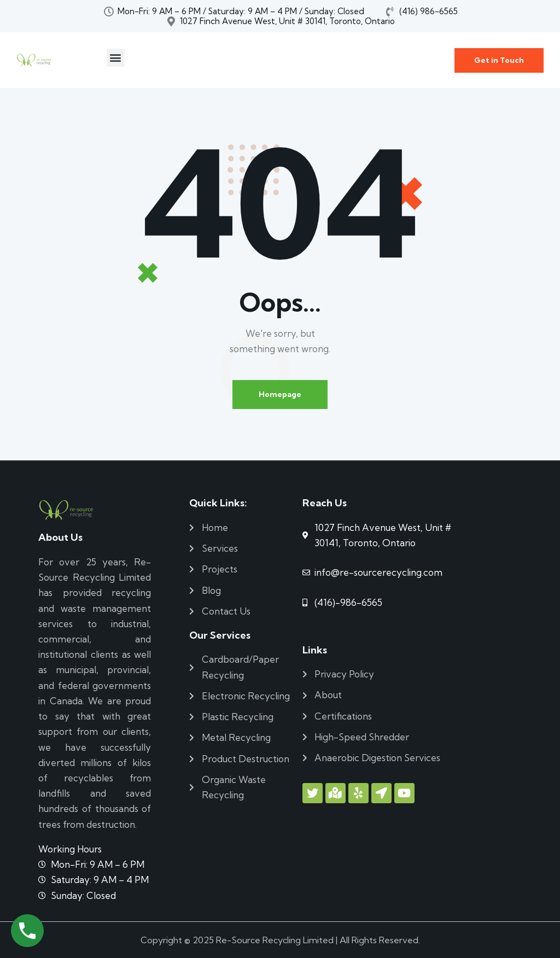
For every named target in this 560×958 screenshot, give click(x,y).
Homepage (280, 394)
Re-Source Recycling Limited (275, 940)
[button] (116, 58)
